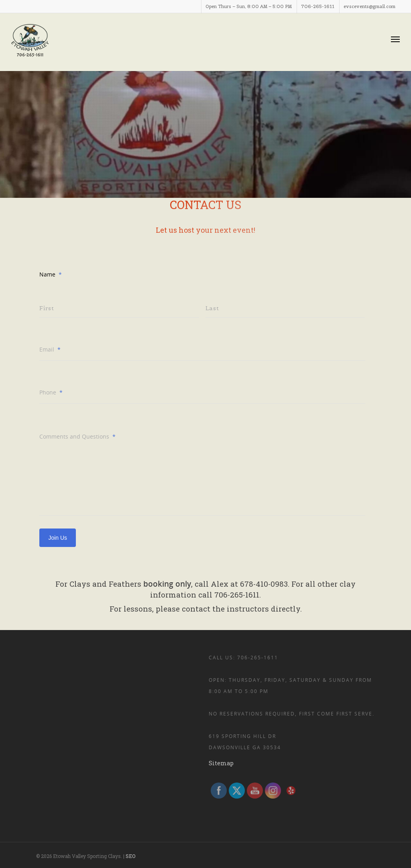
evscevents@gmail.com (369, 6)
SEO (130, 856)
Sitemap (221, 763)
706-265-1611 (318, 6)
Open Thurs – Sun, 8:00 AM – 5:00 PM (249, 6)
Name (51, 274)
